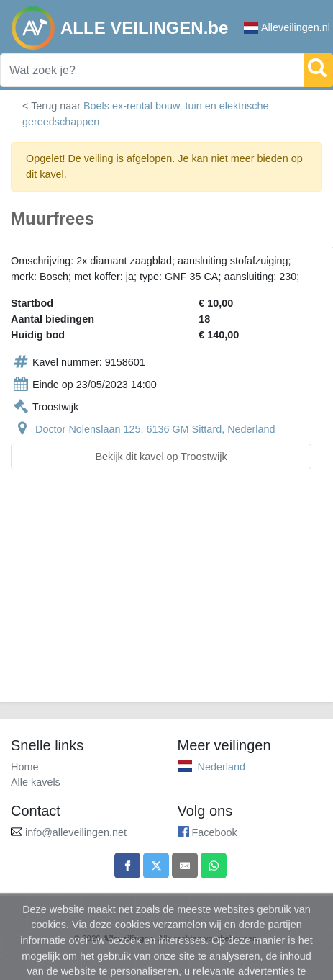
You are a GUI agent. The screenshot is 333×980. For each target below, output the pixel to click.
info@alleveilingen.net (76, 832)
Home (24, 767)
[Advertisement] (166, 594)
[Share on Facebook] (127, 866)
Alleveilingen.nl (287, 28)
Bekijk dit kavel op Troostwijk (161, 457)
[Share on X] (156, 866)
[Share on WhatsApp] (214, 866)
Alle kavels (36, 782)
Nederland (222, 767)
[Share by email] (185, 866)
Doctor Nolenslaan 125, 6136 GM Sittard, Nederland (155, 429)
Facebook (215, 832)
